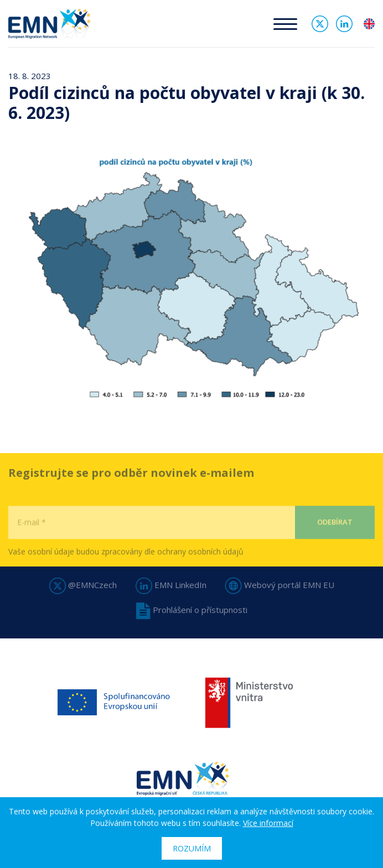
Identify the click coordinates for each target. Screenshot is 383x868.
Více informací (268, 823)
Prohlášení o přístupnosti (192, 610)
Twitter (320, 24)
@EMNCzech (83, 585)
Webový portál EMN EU (280, 585)
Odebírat (335, 541)
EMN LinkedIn (171, 585)
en (369, 24)
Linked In (344, 24)
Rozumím (192, 848)
